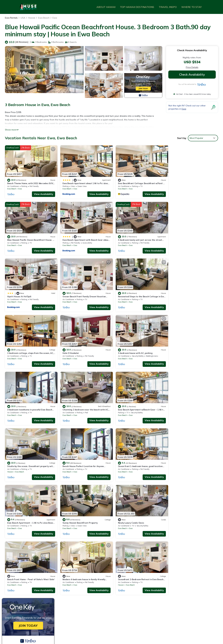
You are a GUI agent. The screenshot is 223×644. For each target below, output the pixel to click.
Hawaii (32, 18)
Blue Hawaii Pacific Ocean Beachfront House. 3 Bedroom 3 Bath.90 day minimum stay (159, 588)
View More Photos (18, 89)
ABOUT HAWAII (106, 7)
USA (23, 18)
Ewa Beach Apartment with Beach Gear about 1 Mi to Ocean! (147, 593)
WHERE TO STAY (191, 7)
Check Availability (192, 74)
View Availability (42, 193)
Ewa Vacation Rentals (21, 573)
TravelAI (64, 626)
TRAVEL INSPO (168, 7)
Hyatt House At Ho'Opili (127, 238)
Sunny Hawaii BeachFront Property (187, 406)
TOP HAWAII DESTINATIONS (137, 7)
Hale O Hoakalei (123, 294)
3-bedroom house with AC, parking (187, 294)
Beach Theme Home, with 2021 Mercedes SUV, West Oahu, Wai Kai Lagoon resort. (158, 573)
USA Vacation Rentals (21, 583)
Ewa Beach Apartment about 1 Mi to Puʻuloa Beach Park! (145, 578)
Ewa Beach (44, 18)
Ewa (55, 18)
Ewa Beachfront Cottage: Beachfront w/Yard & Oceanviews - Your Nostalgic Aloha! (158, 583)
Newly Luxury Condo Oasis (20, 461)
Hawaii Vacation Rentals (22, 578)
